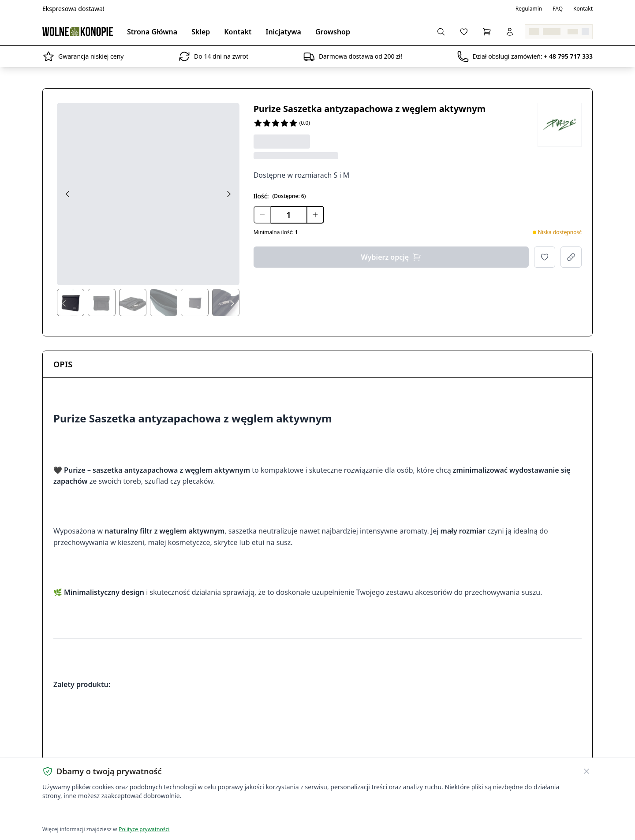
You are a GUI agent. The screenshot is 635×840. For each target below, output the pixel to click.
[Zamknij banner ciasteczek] (586, 771)
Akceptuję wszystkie (74, 814)
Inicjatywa (283, 32)
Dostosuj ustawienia (146, 814)
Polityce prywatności (144, 829)
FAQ (558, 9)
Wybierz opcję (391, 257)
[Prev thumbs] (64, 303)
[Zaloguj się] (510, 32)
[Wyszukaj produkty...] (441, 32)
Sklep (201, 32)
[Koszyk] (487, 32)
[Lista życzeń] (464, 32)
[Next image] (229, 194)
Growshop (333, 32)
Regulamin (529, 9)
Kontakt (583, 9)
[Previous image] (67, 194)
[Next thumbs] (232, 303)
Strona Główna (152, 32)
